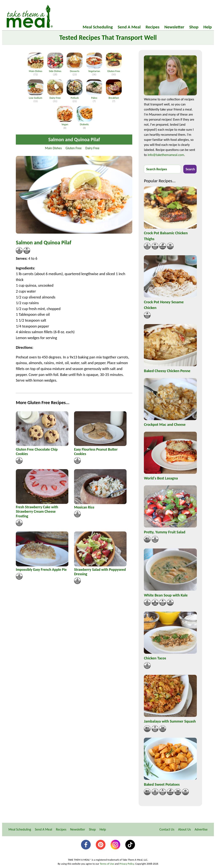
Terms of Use (107, 864)
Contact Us (167, 829)
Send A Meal (129, 27)
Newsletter (174, 27)
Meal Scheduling (98, 27)
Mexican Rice (84, 507)
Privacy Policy (127, 864)
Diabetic (84, 123)
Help (208, 27)
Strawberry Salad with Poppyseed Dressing (100, 572)
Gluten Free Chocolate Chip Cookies (37, 452)
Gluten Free (74, 148)
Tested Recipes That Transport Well (108, 38)
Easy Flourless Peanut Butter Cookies (96, 452)
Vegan (65, 123)
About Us (184, 829)
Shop (194, 27)
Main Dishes (53, 148)
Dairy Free (92, 148)
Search (190, 169)
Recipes (153, 27)
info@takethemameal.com (166, 155)
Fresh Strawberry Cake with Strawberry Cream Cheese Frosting (37, 511)
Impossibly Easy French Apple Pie (41, 570)
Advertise (201, 829)
